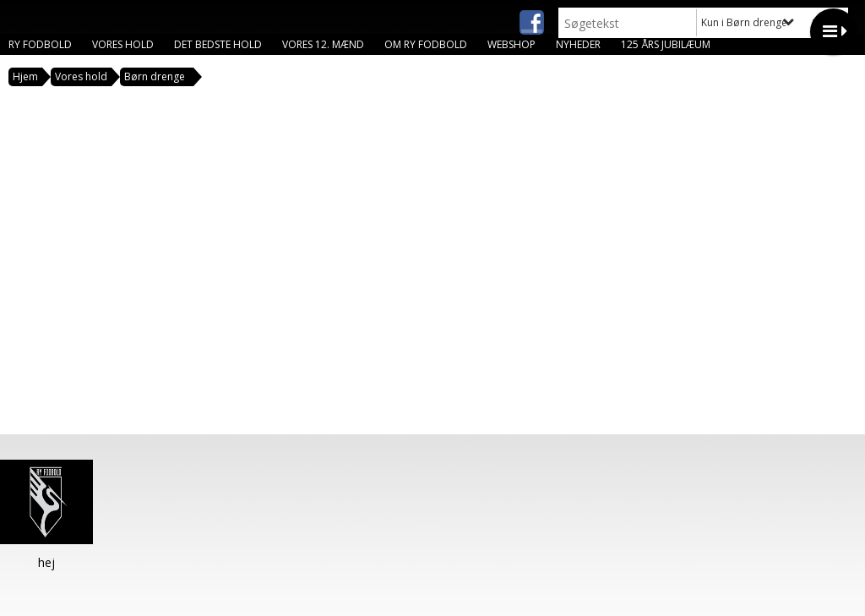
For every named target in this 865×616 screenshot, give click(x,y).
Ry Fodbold (40, 44)
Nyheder (578, 44)
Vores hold (123, 44)
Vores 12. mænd (323, 44)
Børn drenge (155, 76)
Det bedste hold (218, 44)
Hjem (25, 76)
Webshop (511, 44)
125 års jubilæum (666, 44)
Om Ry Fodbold (426, 44)
